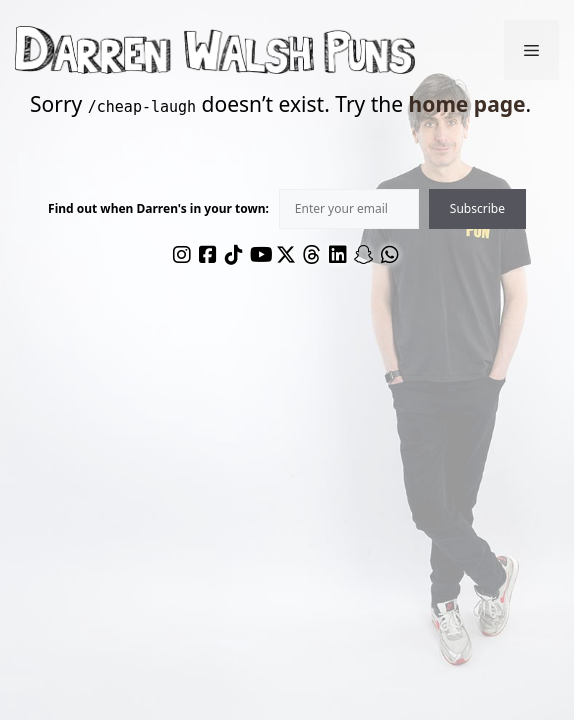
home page (467, 104)
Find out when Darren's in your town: (158, 209)
